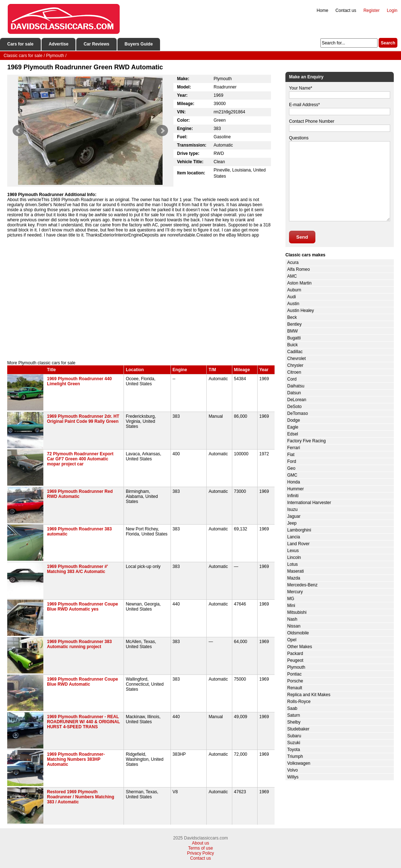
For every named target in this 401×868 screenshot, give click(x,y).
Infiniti (293, 496)
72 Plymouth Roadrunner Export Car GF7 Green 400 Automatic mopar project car (80, 459)
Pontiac (294, 674)
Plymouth (296, 667)
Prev (18, 131)
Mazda (294, 578)
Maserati (296, 571)
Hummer (296, 489)
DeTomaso (297, 413)
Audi (292, 297)
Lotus (292, 564)
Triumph (295, 756)
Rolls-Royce (299, 702)
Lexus (293, 551)
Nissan (294, 626)
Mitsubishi (297, 612)
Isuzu (292, 509)
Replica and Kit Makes (309, 695)
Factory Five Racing (307, 441)
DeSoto (294, 407)
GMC (292, 475)
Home (323, 10)
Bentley (294, 324)
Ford (292, 461)
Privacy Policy (201, 853)
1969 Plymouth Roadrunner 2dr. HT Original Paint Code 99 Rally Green (83, 419)
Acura (293, 262)
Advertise (59, 44)
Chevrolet (296, 359)
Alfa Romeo (299, 269)
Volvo (292, 770)
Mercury (295, 592)
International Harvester (309, 503)
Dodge (294, 420)
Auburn (294, 290)
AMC (292, 276)
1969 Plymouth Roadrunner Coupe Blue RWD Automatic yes (83, 607)
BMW (292, 331)
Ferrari (294, 448)
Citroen (294, 372)
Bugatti (294, 338)
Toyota (294, 750)
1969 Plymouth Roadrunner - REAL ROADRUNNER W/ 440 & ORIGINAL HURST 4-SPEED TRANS (83, 722)
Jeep (292, 523)
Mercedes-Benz (302, 585)
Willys (293, 777)
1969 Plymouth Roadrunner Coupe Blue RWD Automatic (83, 682)
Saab (292, 708)
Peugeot (295, 660)
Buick (292, 345)
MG (291, 599)
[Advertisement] (141, 299)
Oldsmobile (298, 633)
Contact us (346, 10)
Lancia (294, 537)
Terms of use (201, 848)
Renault (295, 688)
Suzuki (294, 743)
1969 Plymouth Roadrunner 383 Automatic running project (79, 644)
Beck (292, 317)
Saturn (294, 715)
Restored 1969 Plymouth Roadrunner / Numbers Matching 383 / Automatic (81, 797)
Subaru (294, 736)
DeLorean (297, 400)
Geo (291, 468)
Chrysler (295, 365)
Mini (291, 606)
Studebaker (298, 729)
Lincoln (294, 557)
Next (162, 131)
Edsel (293, 434)
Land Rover (298, 544)
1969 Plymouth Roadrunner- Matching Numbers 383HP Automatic (76, 759)
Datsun (294, 393)
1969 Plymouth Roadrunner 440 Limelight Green (79, 381)
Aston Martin (299, 283)
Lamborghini (299, 530)
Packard (295, 654)
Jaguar (294, 516)
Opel (292, 640)
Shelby (294, 722)
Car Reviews (96, 44)
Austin (293, 304)
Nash (292, 619)
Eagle (293, 427)
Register (372, 10)
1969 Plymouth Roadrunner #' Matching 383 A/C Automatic (77, 569)
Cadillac (295, 352)
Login (392, 10)
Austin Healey (301, 311)
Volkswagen (299, 763)
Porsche (295, 681)
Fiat (291, 455)
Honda (294, 482)
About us (200, 843)
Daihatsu (296, 386)
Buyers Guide (139, 44)
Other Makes (300, 647)
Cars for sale (20, 44)
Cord (292, 379)
